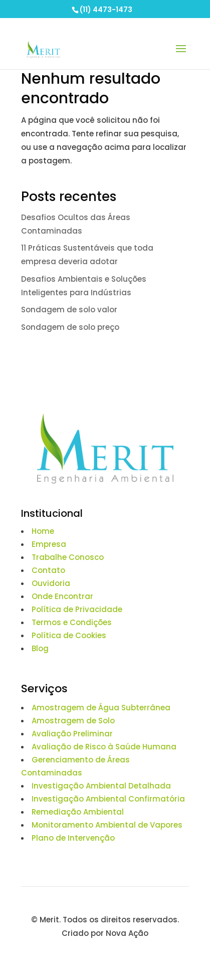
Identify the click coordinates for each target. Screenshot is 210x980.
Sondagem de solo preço (70, 327)
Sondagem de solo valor (69, 310)
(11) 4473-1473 (106, 10)
